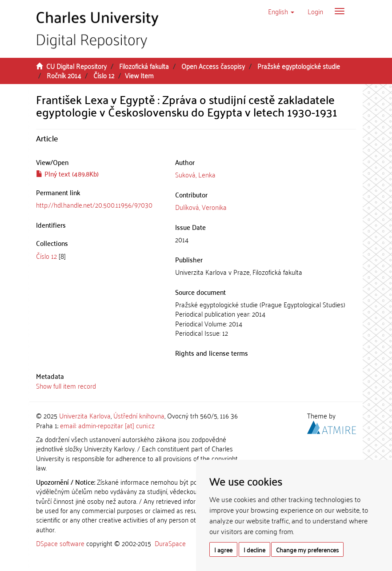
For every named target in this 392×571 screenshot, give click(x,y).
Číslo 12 (104, 75)
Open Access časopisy (213, 66)
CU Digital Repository (76, 66)
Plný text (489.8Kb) (67, 173)
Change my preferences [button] (307, 549)
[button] (281, 11)
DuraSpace (170, 543)
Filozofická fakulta (144, 66)
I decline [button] (254, 549)
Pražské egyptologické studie (299, 66)
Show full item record (66, 386)
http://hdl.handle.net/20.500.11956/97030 (94, 205)
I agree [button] (223, 549)
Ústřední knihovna (139, 415)
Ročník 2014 (64, 75)
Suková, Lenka (195, 174)
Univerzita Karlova (85, 415)
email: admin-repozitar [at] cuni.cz (107, 425)
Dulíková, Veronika (201, 207)
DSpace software (60, 543)
